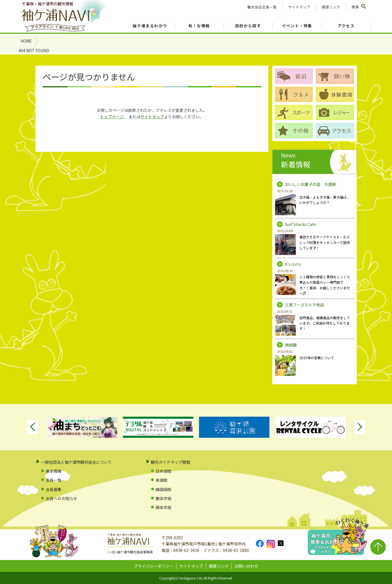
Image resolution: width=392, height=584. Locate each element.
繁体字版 (163, 498)
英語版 (161, 480)
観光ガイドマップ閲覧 (170, 462)
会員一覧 (54, 480)
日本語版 (163, 471)
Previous (33, 427)
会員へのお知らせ (61, 498)
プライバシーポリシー (154, 566)
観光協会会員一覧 (262, 7)
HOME (26, 41)
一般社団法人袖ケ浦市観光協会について (76, 462)
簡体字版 (163, 507)
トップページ (112, 117)
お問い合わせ (246, 566)
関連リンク (331, 7)
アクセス (346, 26)
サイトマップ (299, 7)
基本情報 (54, 471)
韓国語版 (163, 489)
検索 (355, 7)
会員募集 (54, 489)
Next (360, 427)
